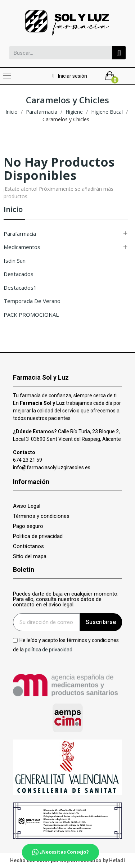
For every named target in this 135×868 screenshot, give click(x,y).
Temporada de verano (32, 301)
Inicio (13, 210)
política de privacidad (49, 649)
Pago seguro (28, 526)
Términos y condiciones (41, 516)
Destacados (19, 274)
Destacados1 (20, 288)
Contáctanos (28, 546)
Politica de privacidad (38, 536)
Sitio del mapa (30, 557)
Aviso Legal (27, 506)
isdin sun (15, 261)
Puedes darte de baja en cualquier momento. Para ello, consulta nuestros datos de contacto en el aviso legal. (66, 599)
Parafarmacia (20, 234)
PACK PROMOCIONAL (31, 315)
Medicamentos (22, 247)
